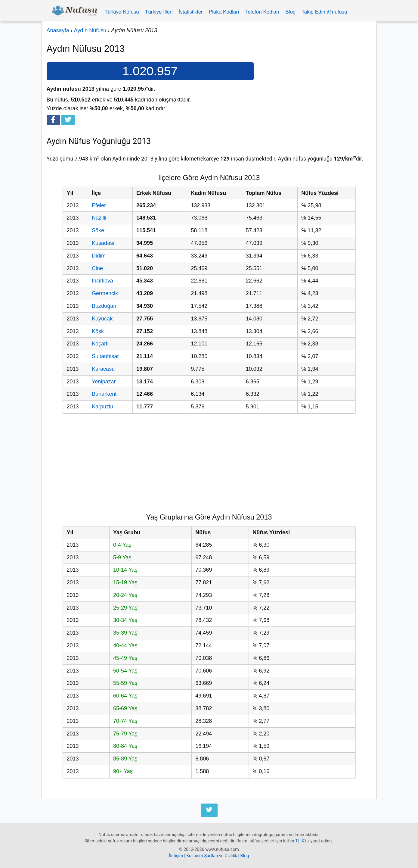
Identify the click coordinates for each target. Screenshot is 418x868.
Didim (99, 256)
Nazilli (99, 218)
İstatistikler (190, 12)
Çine (97, 268)
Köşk (98, 331)
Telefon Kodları (262, 12)
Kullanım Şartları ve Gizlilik (212, 856)
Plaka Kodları (224, 12)
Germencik (105, 293)
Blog (290, 12)
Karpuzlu (102, 407)
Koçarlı (100, 344)
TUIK (300, 841)
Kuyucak (102, 319)
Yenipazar (104, 382)
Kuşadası (103, 243)
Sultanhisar (105, 356)
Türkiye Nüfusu (122, 12)
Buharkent (104, 394)
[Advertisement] (317, 68)
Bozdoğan (104, 306)
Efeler (99, 205)
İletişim (176, 856)
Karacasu (103, 369)
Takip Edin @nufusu (324, 12)
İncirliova (102, 281)
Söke (98, 230)
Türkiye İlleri (159, 12)
